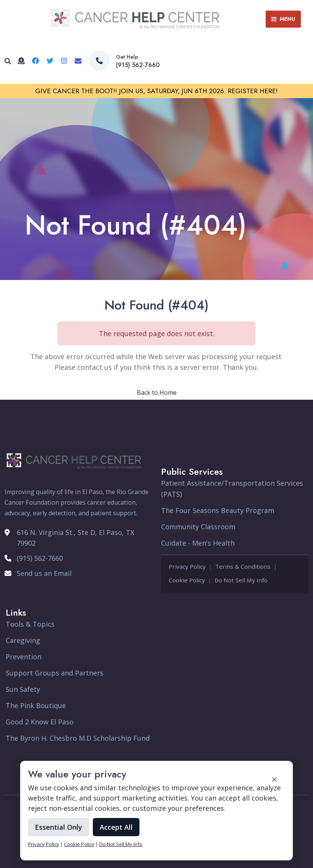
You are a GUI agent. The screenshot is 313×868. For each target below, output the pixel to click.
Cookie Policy (79, 844)
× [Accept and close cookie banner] (274, 779)
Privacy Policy (44, 844)
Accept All (116, 827)
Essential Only (59, 827)
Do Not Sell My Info (121, 844)
